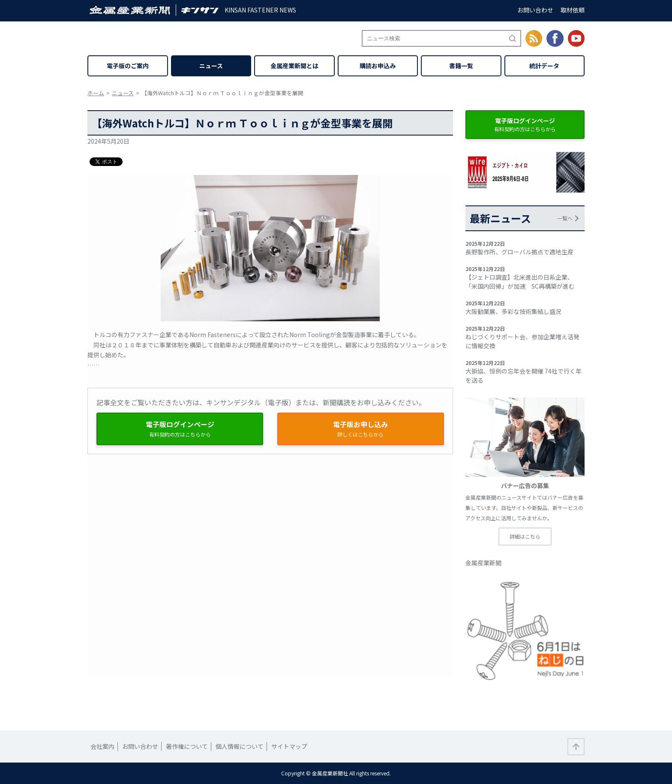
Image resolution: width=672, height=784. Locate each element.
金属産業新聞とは (294, 66)
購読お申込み (378, 66)
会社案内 (102, 746)
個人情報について (240, 746)
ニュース (211, 66)
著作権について (187, 746)
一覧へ (565, 218)
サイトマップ (289, 746)
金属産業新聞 (483, 563)
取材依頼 (573, 10)
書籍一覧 (461, 66)
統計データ (544, 66)
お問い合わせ (535, 10)
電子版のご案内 (128, 66)
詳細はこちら (525, 536)
